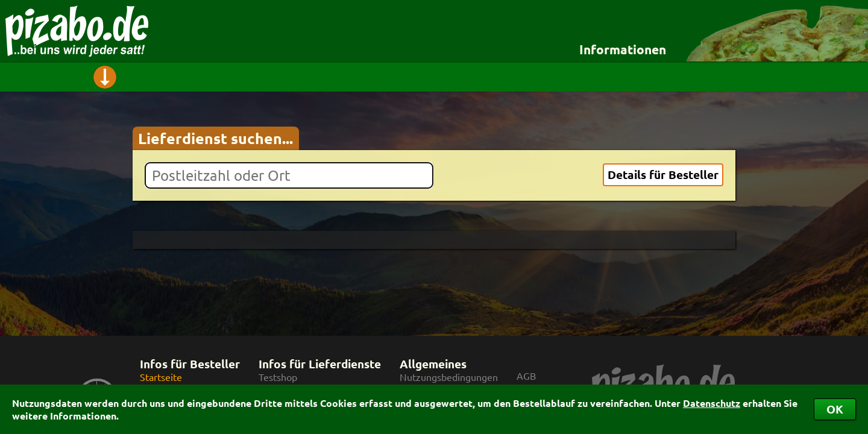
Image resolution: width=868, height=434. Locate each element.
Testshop (278, 377)
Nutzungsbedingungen (449, 377)
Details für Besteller (663, 175)
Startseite (161, 377)
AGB (526, 376)
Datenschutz (712, 403)
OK (835, 409)
